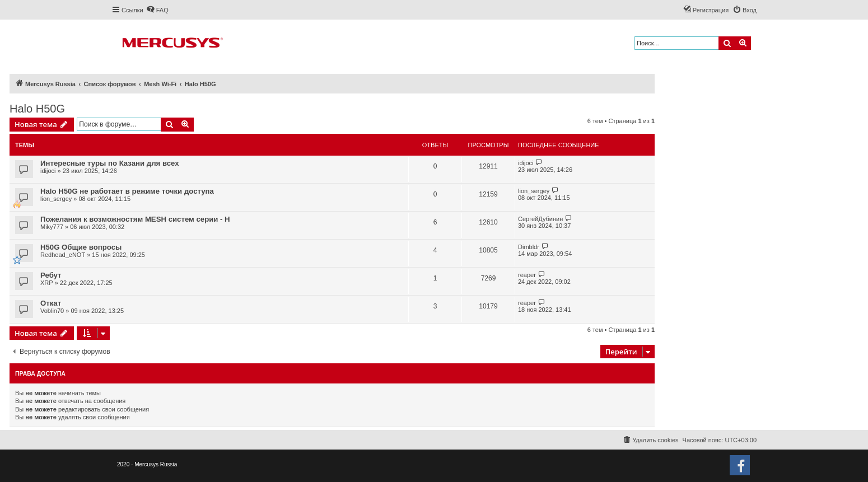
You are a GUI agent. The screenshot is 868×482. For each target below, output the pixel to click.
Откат (51, 303)
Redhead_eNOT (63, 255)
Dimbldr (529, 247)
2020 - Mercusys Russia (147, 464)
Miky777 (52, 227)
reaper (527, 275)
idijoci (48, 171)
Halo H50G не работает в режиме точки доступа (127, 191)
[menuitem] (157, 10)
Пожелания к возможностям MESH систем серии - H (135, 219)
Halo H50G (37, 109)
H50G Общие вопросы (81, 247)
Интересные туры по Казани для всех (110, 163)
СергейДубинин (540, 219)
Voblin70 (52, 311)
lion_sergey (56, 199)
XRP (47, 283)
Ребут (51, 275)
